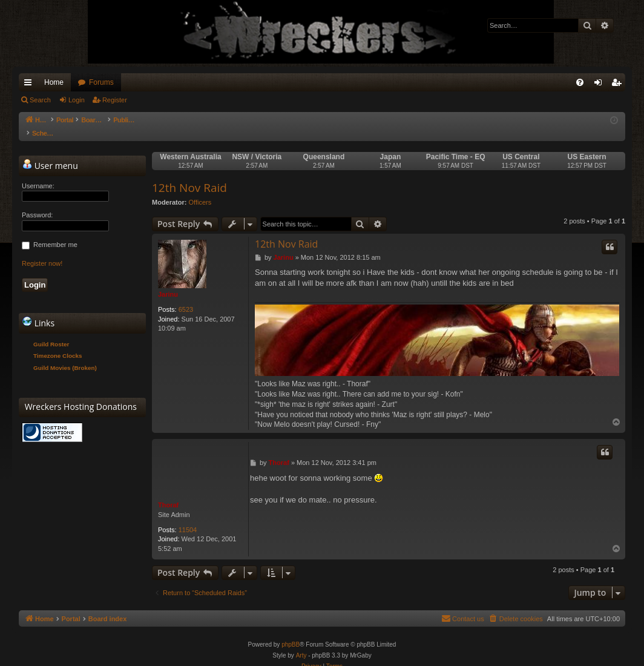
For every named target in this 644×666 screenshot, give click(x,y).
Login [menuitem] (601, 85)
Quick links (30, 85)
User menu (50, 153)
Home (54, 82)
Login (77, 100)
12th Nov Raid (189, 176)
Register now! (42, 251)
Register (115, 100)
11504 (188, 518)
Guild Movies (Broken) (65, 356)
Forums (101, 82)
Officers (200, 190)
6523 (186, 297)
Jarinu (168, 282)
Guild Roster (51, 332)
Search (40, 100)
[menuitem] (580, 82)
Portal (71, 120)
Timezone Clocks (58, 344)
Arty (301, 643)
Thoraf (168, 493)
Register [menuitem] (619, 85)
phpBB (291, 632)
